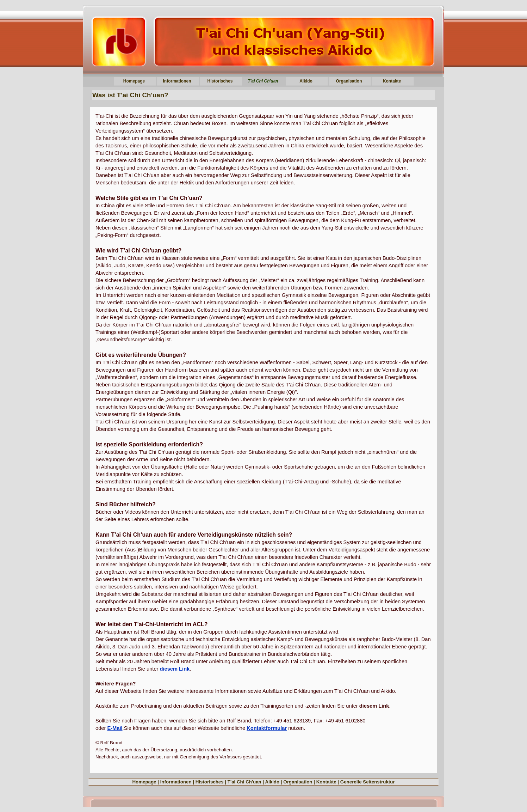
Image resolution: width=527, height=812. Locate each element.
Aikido (272, 782)
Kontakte (326, 782)
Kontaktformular (267, 728)
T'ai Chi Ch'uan (244, 782)
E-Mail (115, 728)
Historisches (210, 782)
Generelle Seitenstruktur (368, 782)
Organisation (298, 782)
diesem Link (175, 669)
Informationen (176, 782)
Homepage (144, 782)
